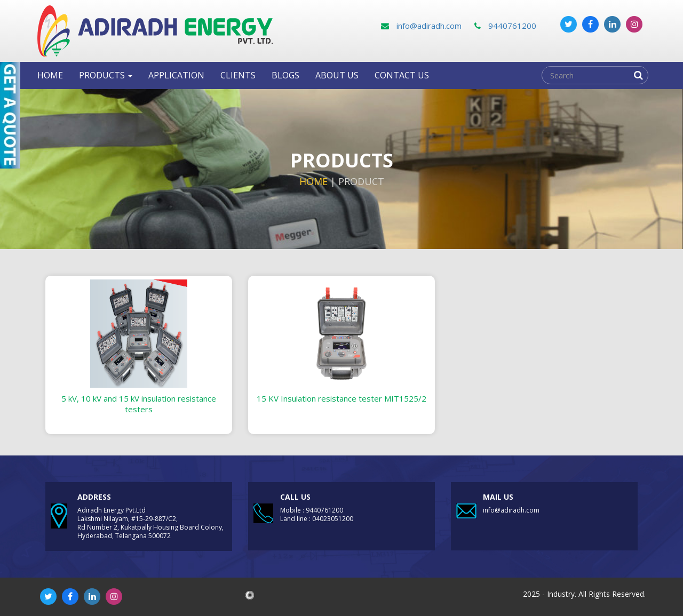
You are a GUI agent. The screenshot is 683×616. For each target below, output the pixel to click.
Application (176, 75)
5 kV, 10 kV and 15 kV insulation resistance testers (139, 404)
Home (50, 75)
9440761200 (505, 26)
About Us (337, 75)
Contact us (402, 75)
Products (106, 75)
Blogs (285, 75)
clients (238, 75)
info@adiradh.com (421, 26)
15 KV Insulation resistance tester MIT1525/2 (341, 398)
